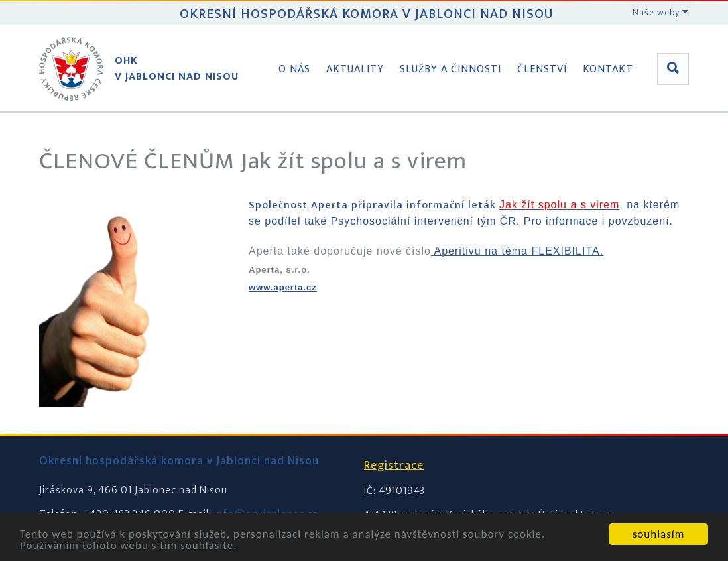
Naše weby (661, 12)
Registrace (394, 466)
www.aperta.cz (283, 287)
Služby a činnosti (451, 69)
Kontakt (608, 69)
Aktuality (355, 69)
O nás (294, 69)
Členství (542, 69)
